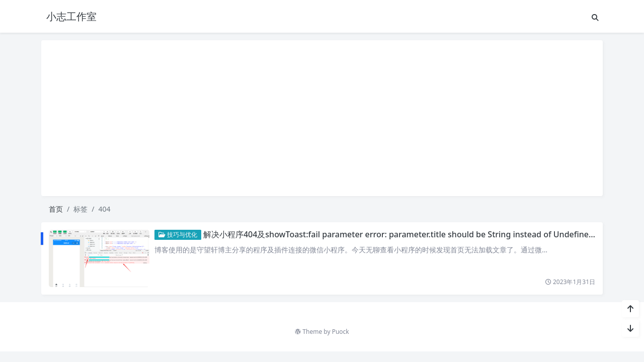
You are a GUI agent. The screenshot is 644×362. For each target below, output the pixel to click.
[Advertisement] (322, 118)
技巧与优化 (178, 235)
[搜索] (595, 17)
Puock (341, 332)
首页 (56, 209)
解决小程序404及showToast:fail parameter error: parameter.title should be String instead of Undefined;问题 (408, 234)
